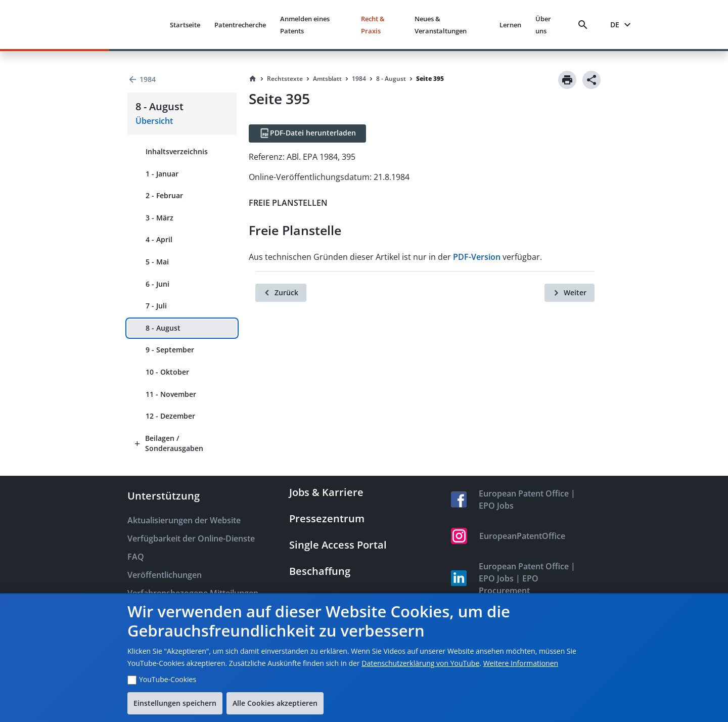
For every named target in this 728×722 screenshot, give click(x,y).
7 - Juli (156, 306)
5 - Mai (157, 262)
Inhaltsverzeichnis (177, 151)
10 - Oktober (167, 372)
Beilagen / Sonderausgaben (174, 443)
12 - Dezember (170, 416)
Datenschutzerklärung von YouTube (420, 663)
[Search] (585, 25)
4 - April (159, 239)
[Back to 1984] (182, 79)
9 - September (170, 350)
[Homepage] (253, 79)
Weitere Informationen (521, 663)
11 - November (171, 394)
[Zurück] (281, 293)
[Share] (591, 80)
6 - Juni (157, 284)
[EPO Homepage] (124, 25)
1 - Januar (162, 174)
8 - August (163, 328)
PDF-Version (477, 257)
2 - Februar (164, 195)
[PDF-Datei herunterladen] (307, 133)
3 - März (160, 218)
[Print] (567, 80)
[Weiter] (570, 293)
